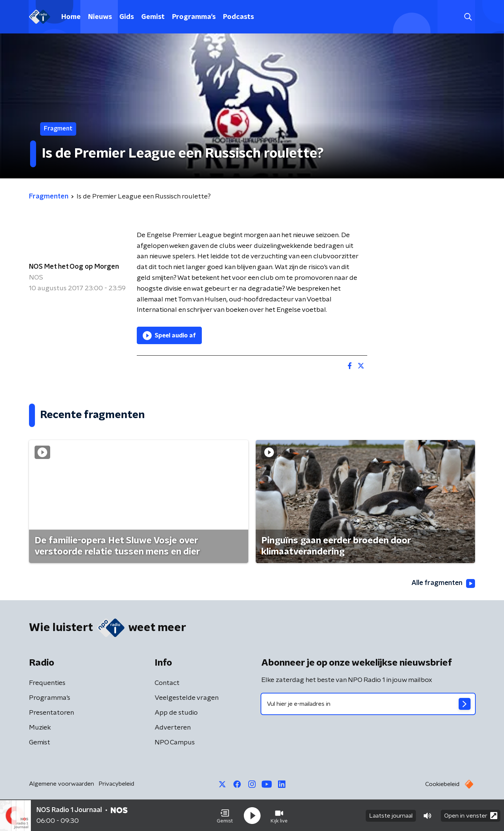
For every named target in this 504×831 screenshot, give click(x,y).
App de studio (176, 713)
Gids (127, 17)
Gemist (153, 17)
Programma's (194, 17)
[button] (225, 815)
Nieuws (100, 17)
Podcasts (238, 17)
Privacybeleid (116, 784)
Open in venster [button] (471, 815)
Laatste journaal (391, 815)
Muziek (40, 728)
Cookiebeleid (442, 784)
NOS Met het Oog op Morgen (74, 267)
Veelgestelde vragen (187, 698)
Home (71, 17)
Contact (167, 683)
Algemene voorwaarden (62, 784)
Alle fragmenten (443, 583)
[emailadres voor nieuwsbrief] (368, 704)
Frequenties (47, 683)
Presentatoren (51, 713)
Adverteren (173, 728)
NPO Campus (175, 743)
